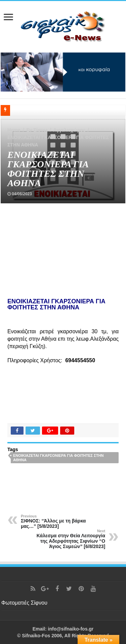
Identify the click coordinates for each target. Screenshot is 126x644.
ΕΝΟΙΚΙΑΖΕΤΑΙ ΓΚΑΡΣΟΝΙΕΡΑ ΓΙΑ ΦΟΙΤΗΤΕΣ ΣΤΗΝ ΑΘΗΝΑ (58, 458)
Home (14, 130)
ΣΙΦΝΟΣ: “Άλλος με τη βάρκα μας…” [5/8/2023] (55, 521)
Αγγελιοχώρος (70, 130)
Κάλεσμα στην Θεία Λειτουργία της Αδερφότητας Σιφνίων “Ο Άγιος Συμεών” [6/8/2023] (71, 539)
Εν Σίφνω (37, 130)
